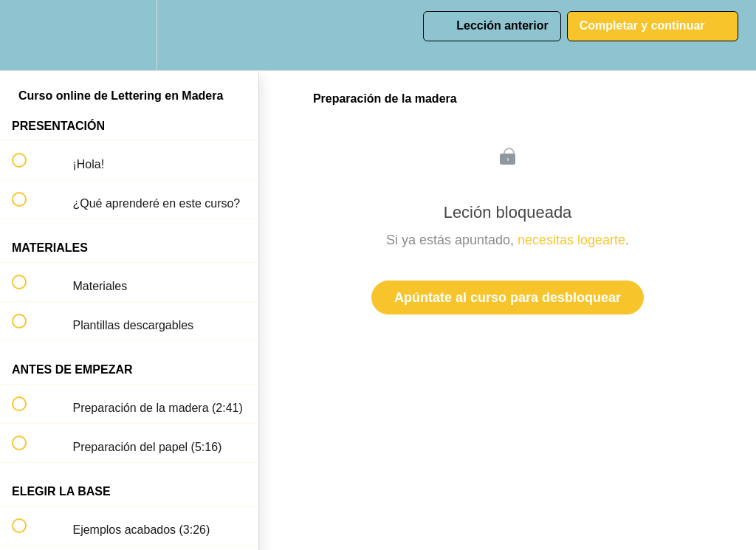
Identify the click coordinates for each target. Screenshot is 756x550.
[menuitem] (129, 35)
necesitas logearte (571, 240)
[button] (27, 35)
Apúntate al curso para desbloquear (508, 298)
